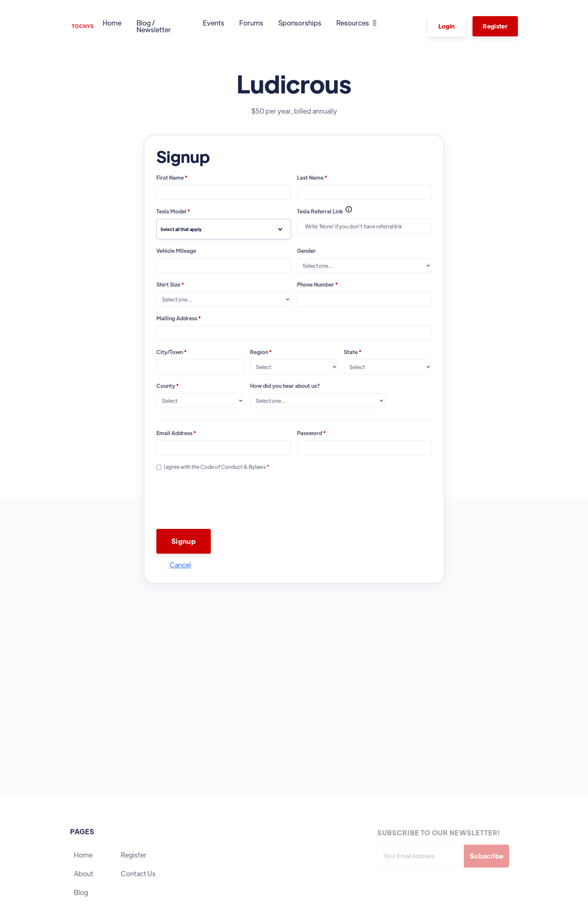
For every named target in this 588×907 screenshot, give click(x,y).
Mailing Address (178, 318)
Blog (81, 892)
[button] (357, 23)
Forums (251, 23)
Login (447, 26)
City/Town (171, 352)
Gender (306, 251)
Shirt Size (170, 284)
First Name (172, 177)
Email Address (176, 433)
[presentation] (213, 511)
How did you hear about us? (285, 386)
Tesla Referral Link (320, 211)
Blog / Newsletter (154, 26)
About (84, 873)
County (167, 386)
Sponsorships (300, 23)
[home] (83, 26)
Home (112, 23)
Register (495, 26)
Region (261, 352)
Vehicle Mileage (176, 251)
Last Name (312, 177)
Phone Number (317, 284)
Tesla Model (173, 211)
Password (311, 433)
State (352, 352)
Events (214, 23)
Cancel (180, 565)
